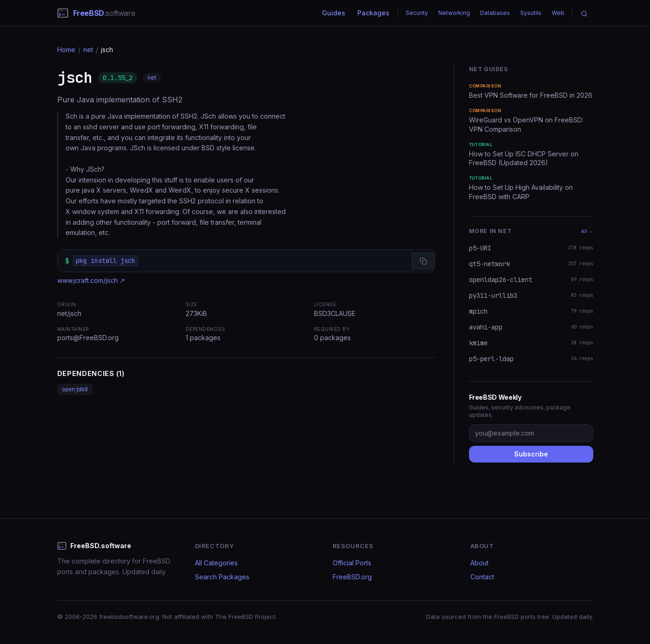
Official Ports (352, 563)
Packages (373, 13)
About (479, 563)
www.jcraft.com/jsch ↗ (91, 280)
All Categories (216, 563)
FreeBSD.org (352, 577)
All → (587, 231)
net (88, 50)
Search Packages (222, 577)
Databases (495, 13)
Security (417, 13)
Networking (454, 13)
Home (66, 50)
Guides (334, 13)
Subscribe (531, 454)
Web (558, 13)
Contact (482, 577)
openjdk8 (75, 389)
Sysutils (531, 13)
